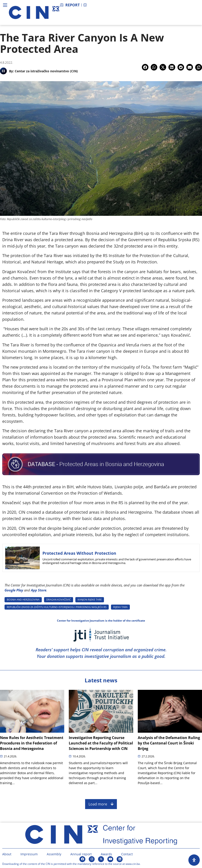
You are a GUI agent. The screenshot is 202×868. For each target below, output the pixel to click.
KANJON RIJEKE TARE (90, 599)
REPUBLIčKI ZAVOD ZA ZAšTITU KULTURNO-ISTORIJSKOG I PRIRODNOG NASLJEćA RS (57, 607)
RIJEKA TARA (120, 607)
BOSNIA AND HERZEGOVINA (23, 599)
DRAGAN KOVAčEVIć (59, 599)
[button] (145, 67)
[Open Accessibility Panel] (194, 860)
